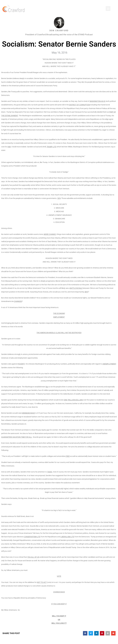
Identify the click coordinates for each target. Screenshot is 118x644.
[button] (108, 9)
